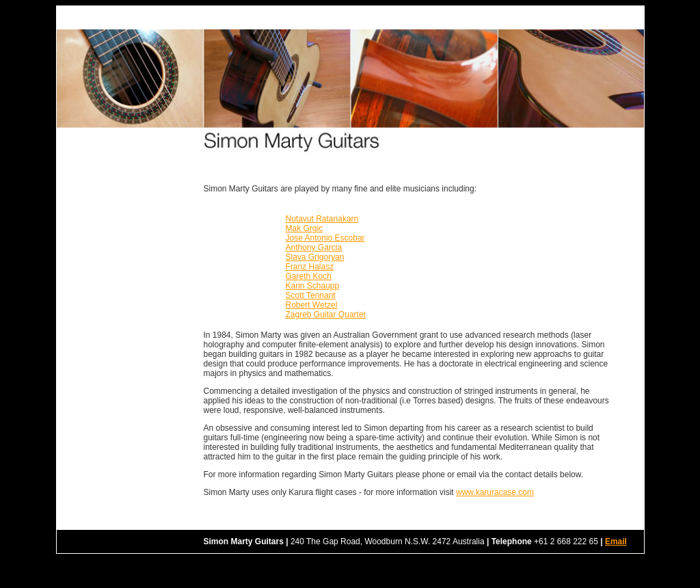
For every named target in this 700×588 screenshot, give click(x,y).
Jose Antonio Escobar (325, 238)
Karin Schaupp (313, 286)
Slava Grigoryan (315, 257)
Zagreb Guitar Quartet (326, 315)
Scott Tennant (311, 295)
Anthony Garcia (314, 248)
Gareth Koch (309, 276)
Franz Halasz (310, 267)
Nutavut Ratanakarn (322, 219)
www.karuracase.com (495, 492)
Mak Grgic (305, 228)
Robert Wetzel (312, 305)
